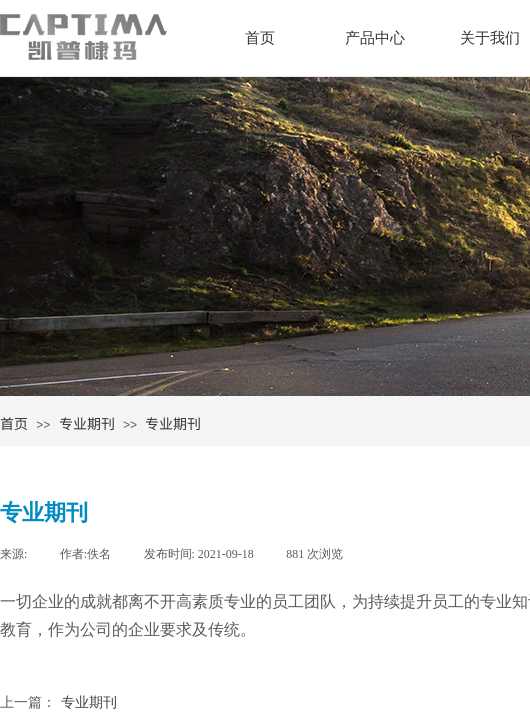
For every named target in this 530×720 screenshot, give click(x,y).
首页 (260, 38)
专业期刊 (87, 423)
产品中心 (375, 38)
